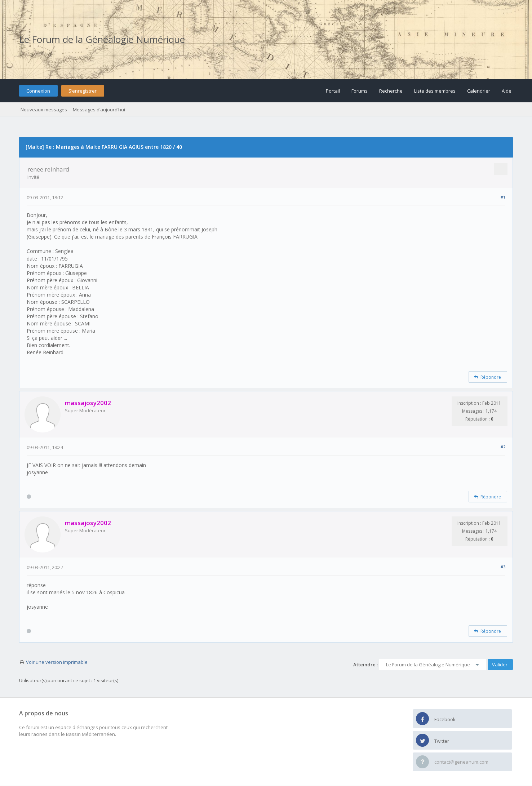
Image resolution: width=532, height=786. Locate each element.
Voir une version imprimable (57, 662)
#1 (503, 197)
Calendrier (479, 91)
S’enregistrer (83, 91)
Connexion (38, 91)
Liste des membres (435, 91)
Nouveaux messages (44, 110)
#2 (503, 447)
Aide (507, 91)
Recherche (391, 91)
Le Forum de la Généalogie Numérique (102, 39)
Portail (333, 91)
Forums (360, 91)
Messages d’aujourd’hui (99, 110)
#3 (503, 567)
